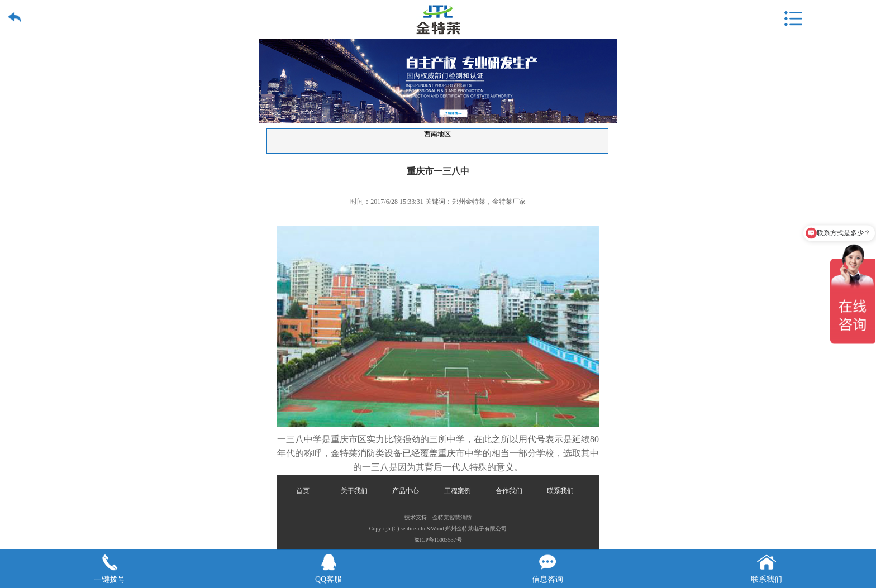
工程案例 (458, 491)
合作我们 (509, 491)
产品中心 (406, 491)
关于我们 (354, 491)
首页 (303, 491)
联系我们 (560, 491)
